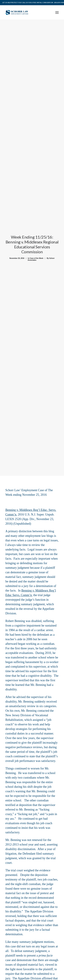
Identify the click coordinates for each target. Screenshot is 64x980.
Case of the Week (36, 257)
